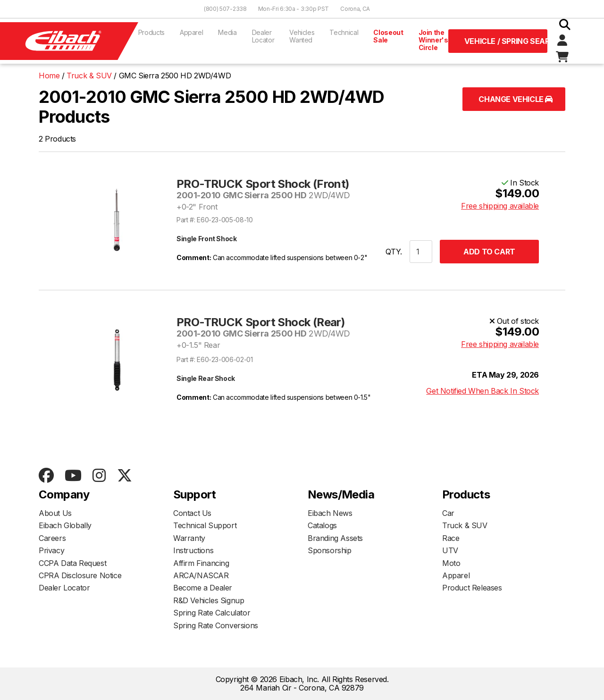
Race (451, 538)
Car (448, 513)
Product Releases (472, 588)
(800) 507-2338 (225, 9)
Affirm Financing (201, 563)
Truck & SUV (465, 525)
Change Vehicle (516, 99)
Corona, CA (355, 9)
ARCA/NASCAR (201, 575)
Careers (52, 538)
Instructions (193, 550)
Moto (451, 563)
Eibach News (330, 513)
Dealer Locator (263, 36)
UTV (450, 550)
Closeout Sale (388, 36)
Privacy (51, 550)
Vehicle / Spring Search (506, 41)
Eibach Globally (65, 525)
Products (151, 32)
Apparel (192, 32)
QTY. (394, 252)
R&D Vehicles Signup (209, 600)
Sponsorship (330, 550)
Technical (344, 32)
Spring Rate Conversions (216, 625)
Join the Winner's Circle (433, 40)
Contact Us (192, 513)
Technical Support (205, 525)
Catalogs (322, 525)
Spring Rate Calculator (212, 613)
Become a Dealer (203, 588)
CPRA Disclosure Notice (80, 575)
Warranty (189, 538)
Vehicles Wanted (302, 36)
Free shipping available (500, 206)
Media (227, 32)
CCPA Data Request (72, 563)
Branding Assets (335, 538)
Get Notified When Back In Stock (482, 391)
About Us (55, 513)
